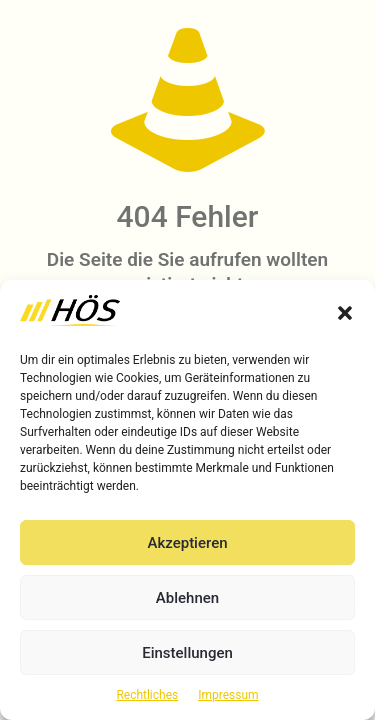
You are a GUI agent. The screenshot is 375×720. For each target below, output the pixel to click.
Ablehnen (187, 598)
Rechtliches (147, 695)
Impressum (228, 695)
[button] (345, 313)
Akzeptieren (187, 543)
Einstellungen (187, 653)
